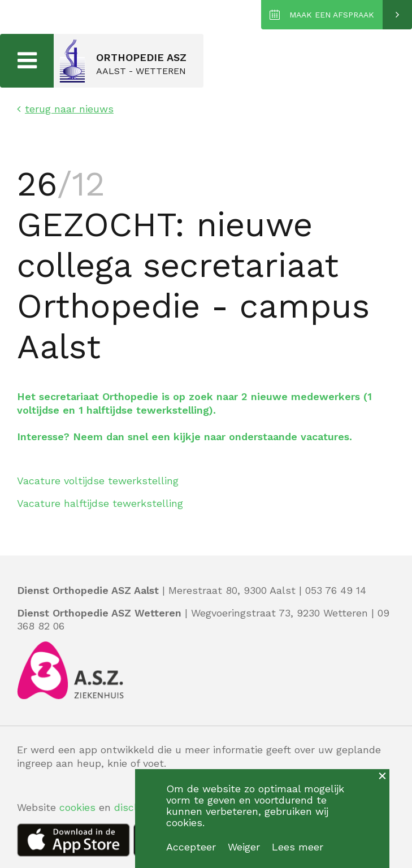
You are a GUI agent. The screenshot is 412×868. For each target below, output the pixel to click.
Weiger (244, 847)
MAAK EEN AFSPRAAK (332, 15)
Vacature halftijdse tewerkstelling (100, 503)
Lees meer (298, 847)
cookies (77, 807)
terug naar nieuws (65, 109)
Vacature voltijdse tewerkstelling (98, 481)
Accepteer (191, 847)
